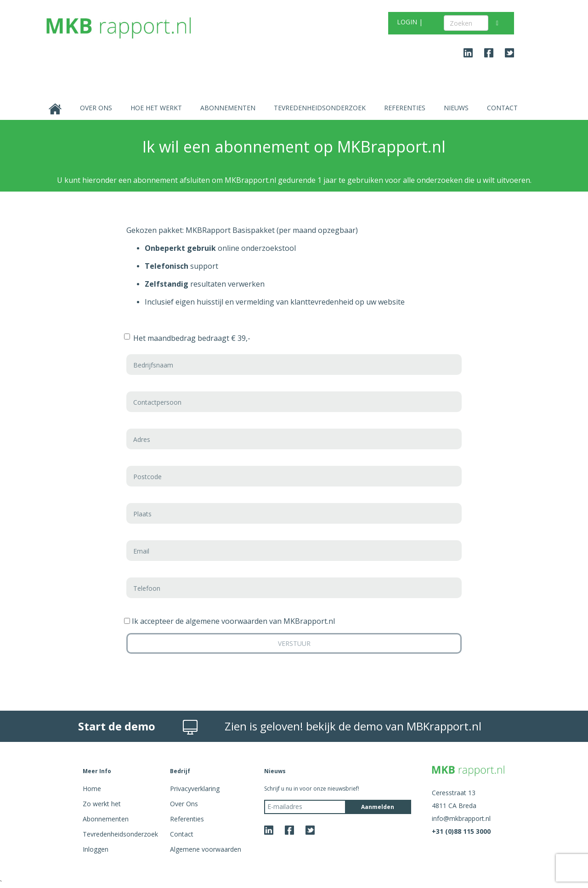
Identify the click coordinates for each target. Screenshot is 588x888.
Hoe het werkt (156, 108)
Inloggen (96, 849)
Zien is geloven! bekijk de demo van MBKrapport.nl (353, 726)
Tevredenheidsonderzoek (320, 108)
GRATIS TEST (293, 23)
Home (92, 789)
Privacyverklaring (195, 789)
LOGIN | (410, 22)
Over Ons (96, 108)
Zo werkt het (102, 804)
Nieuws (456, 108)
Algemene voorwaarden (206, 849)
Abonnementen (228, 108)
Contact (502, 108)
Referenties (405, 108)
